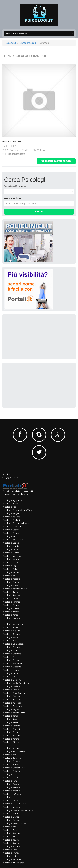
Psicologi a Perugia (11, 699)
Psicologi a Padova (11, 572)
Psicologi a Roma (10, 716)
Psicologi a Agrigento (12, 500)
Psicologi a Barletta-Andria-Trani (17, 510)
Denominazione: (13, 198)
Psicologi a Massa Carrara (14, 804)
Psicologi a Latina (10, 549)
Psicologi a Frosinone (12, 663)
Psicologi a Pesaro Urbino (14, 823)
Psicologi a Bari (9, 755)
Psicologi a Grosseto (12, 667)
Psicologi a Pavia (10, 576)
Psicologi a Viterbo (11, 742)
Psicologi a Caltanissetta (14, 644)
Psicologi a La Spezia (12, 794)
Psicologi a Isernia (11, 546)
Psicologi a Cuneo (11, 533)
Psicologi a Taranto (11, 602)
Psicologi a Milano (11, 562)
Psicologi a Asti (9, 507)
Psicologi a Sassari (11, 719)
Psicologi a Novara (11, 690)
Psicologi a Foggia (11, 784)
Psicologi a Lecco (10, 797)
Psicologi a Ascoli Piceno (14, 751)
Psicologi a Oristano (11, 817)
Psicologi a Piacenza (12, 703)
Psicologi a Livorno (11, 553)
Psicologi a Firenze (11, 660)
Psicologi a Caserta (11, 647)
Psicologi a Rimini (10, 592)
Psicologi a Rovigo (11, 840)
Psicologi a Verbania (12, 859)
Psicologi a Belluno (11, 634)
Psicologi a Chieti (10, 650)
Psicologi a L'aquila (11, 670)
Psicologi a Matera (11, 559)
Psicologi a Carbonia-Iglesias (16, 523)
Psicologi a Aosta (10, 504)
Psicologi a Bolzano (11, 517)
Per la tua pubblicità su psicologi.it (18, 491)
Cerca (39, 212)
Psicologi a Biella (10, 637)
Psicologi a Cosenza (11, 530)
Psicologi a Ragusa (11, 709)
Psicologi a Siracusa (11, 722)
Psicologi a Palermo (11, 696)
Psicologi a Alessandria (13, 624)
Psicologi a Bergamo (12, 513)
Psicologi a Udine (10, 856)
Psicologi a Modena (11, 686)
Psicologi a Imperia (11, 791)
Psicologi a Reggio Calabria (15, 589)
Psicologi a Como (10, 774)
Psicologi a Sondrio (11, 846)
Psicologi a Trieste (11, 732)
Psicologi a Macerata (12, 556)
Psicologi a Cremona (12, 654)
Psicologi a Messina (11, 807)
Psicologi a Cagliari (11, 520)
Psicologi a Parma (11, 820)
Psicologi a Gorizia (11, 543)
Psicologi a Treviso (11, 608)
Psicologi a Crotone (11, 778)
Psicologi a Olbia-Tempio (14, 693)
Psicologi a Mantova (12, 680)
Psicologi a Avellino (11, 631)
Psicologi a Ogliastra (12, 569)
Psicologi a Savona (11, 843)
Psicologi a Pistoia (11, 582)
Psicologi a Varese (11, 612)
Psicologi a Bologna (11, 761)
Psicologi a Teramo (11, 726)
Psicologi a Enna (10, 657)
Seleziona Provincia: (15, 186)
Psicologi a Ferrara (11, 536)
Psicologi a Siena (10, 598)
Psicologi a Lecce (10, 673)
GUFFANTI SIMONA (12, 141)
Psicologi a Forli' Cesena (13, 540)
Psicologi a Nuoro (10, 814)
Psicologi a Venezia (11, 736)
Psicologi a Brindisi (11, 764)
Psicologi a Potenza (11, 830)
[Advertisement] (29, 337)
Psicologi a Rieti (10, 836)
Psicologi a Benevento (12, 758)
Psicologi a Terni (10, 850)
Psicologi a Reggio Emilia (14, 713)
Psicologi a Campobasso (14, 768)
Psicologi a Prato (10, 585)
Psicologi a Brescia (11, 641)
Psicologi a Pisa (9, 827)
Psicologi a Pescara (11, 579)
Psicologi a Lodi (9, 677)
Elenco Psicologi (28, 43)
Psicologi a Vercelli (11, 615)
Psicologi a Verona (11, 739)
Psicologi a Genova (11, 787)
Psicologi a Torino (11, 605)
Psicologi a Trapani (11, 729)
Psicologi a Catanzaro (12, 526)
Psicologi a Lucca (10, 800)
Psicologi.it (10, 43)
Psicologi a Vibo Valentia (13, 863)
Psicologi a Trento (11, 853)
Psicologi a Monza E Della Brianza (18, 810)
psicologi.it (7, 474)
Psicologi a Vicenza (11, 618)
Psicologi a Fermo (11, 781)
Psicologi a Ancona (11, 748)
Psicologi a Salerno (11, 595)
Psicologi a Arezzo (11, 627)
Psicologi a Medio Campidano (16, 683)
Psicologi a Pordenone (13, 706)
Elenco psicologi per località (15, 494)
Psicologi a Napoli (11, 566)
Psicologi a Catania (11, 771)
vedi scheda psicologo (56, 161)
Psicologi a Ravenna (11, 833)
